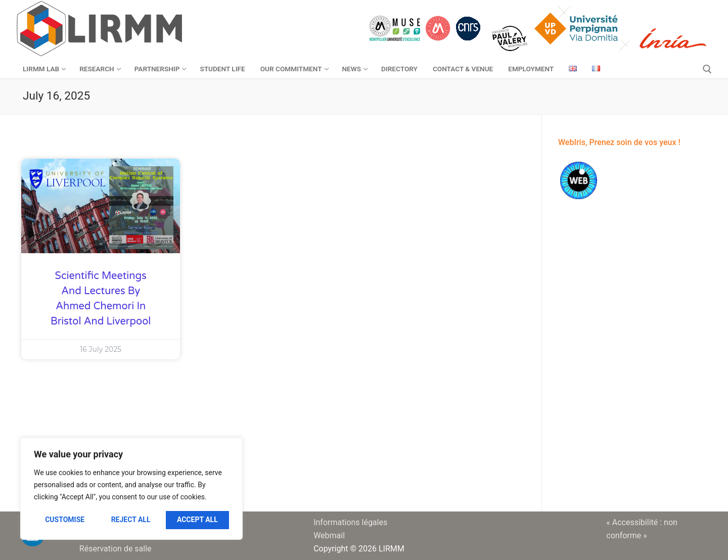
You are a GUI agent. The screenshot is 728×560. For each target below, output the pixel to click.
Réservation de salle (116, 549)
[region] (131, 489)
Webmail (329, 535)
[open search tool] (707, 69)
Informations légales (350, 522)
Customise (65, 520)
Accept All (197, 520)
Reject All (131, 520)
